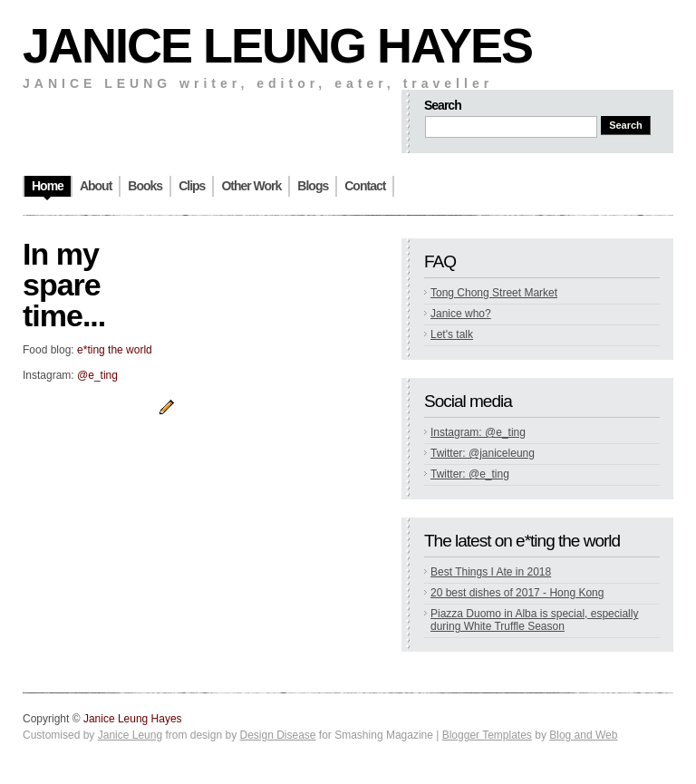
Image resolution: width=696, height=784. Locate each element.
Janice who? (461, 314)
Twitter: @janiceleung (483, 453)
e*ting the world (115, 350)
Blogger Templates (487, 735)
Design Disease (277, 735)
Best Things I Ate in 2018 (491, 572)
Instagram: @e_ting (478, 432)
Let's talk (452, 334)
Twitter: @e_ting (470, 474)
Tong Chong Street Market (494, 293)
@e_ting (97, 375)
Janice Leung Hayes (277, 45)
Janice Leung (130, 735)
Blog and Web (583, 735)
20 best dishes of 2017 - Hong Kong (517, 593)
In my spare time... (64, 285)
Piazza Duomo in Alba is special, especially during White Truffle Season (534, 620)
